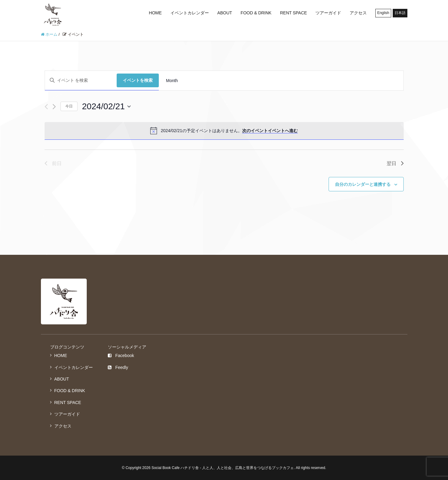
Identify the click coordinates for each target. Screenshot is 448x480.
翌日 (395, 163)
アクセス (358, 13)
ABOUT (225, 13)
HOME (155, 13)
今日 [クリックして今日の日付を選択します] (69, 106)
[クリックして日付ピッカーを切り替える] (106, 106)
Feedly (118, 367)
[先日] (46, 107)
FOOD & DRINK (256, 13)
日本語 (400, 13)
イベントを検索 (138, 80)
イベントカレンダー (190, 13)
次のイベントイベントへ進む (270, 131)
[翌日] (54, 107)
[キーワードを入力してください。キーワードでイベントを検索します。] (81, 80)
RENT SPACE (293, 13)
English (383, 13)
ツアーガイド (328, 13)
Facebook (121, 355)
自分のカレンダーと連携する (363, 184)
